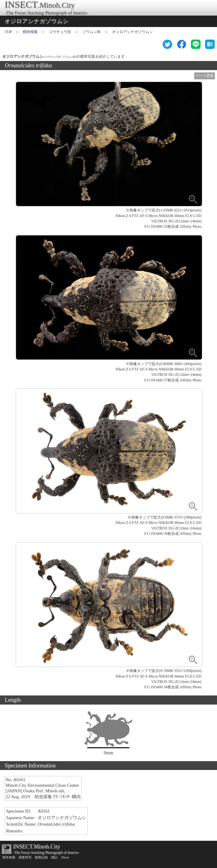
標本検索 (30, 32)
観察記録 (41, 857)
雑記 (54, 857)
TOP (8, 32)
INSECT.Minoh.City (37, 846)
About (65, 857)
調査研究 (25, 857)
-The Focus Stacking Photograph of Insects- (46, 853)
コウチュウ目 (60, 32)
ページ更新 (204, 76)
